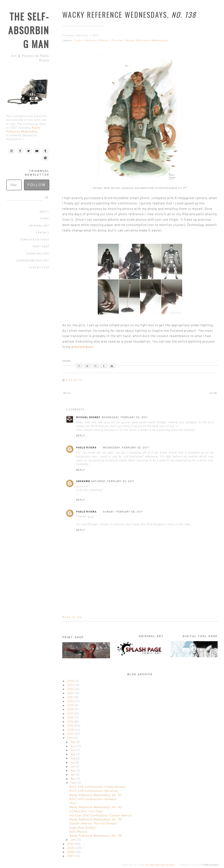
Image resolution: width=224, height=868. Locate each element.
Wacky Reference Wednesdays (147, 40)
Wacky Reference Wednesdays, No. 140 (96, 807)
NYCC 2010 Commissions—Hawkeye (93, 799)
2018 (71, 709)
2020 (71, 701)
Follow (37, 185)
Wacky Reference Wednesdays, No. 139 (96, 819)
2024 (71, 685)
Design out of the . (200, 865)
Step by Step (39, 267)
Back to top (72, 617)
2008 (71, 852)
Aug (73, 758)
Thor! (73, 803)
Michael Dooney (88, 417)
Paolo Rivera (86, 447)
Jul (73, 762)
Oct (73, 750)
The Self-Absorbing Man (29, 30)
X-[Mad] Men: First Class (86, 811)
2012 (71, 734)
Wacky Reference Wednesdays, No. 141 (95, 795)
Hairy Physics (78, 832)
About (44, 211)
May (74, 770)
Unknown (83, 481)
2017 (71, 714)
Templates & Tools (35, 239)
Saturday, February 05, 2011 (113, 481)
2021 (71, 697)
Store (45, 218)
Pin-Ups (118, 40)
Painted (91, 40)
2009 (71, 848)
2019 (71, 705)
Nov (74, 746)
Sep (73, 754)
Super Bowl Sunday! (83, 828)
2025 (71, 681)
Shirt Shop (41, 246)
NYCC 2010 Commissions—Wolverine (94, 791)
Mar (73, 779)
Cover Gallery (38, 253)
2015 (71, 722)
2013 (71, 730)
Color (78, 40)
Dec (73, 742)
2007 (71, 856)
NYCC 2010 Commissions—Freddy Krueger (97, 787)
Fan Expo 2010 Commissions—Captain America (100, 815)
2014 (71, 726)
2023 (71, 689)
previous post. (83, 347)
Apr (73, 774)
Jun (73, 766)
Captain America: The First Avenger (93, 823)
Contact (43, 232)
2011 (70, 738)
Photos (104, 40)
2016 (71, 718)
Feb (73, 783)
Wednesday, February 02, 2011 (125, 417)
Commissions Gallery (33, 260)
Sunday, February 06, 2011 (123, 512)
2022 (71, 693)
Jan (73, 840)
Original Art (39, 225)
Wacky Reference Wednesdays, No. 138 (95, 836)
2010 (71, 844)
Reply (81, 436)
